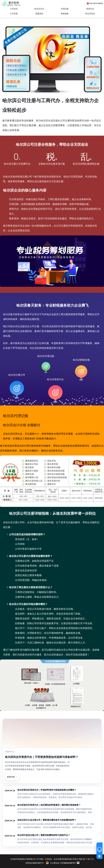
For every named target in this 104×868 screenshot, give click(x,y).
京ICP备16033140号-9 (34, 863)
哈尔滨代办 (39, 9)
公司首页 (14, 9)
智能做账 (65, 14)
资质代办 (90, 9)
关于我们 (40, 859)
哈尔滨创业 (90, 14)
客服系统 (39, 14)
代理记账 (65, 9)
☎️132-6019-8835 (95, 3)
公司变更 (14, 14)
